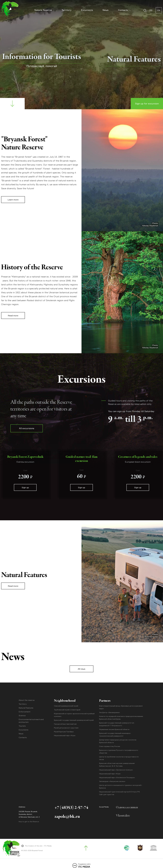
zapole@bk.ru (67, 817)
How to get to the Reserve (29, 822)
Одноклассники (127, 807)
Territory (67, 10)
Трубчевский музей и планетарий (67, 710)
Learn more (13, 200)
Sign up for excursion (147, 104)
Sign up (25, 487)
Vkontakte (123, 816)
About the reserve (27, 700)
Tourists (22, 726)
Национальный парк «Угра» (65, 735)
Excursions (87, 10)
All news (81, 669)
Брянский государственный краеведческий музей (74, 720)
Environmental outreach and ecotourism (31, 721)
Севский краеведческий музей (66, 706)
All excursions (27, 428)
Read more (13, 316)
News (105, 10)
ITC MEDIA (81, 866)
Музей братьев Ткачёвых (64, 732)
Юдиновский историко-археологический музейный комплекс (74, 715)
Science (22, 716)
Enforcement (25, 712)
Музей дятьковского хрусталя (66, 728)
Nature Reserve (43, 10)
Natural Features (26, 708)
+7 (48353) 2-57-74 (71, 808)
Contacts (123, 10)
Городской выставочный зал (65, 724)
